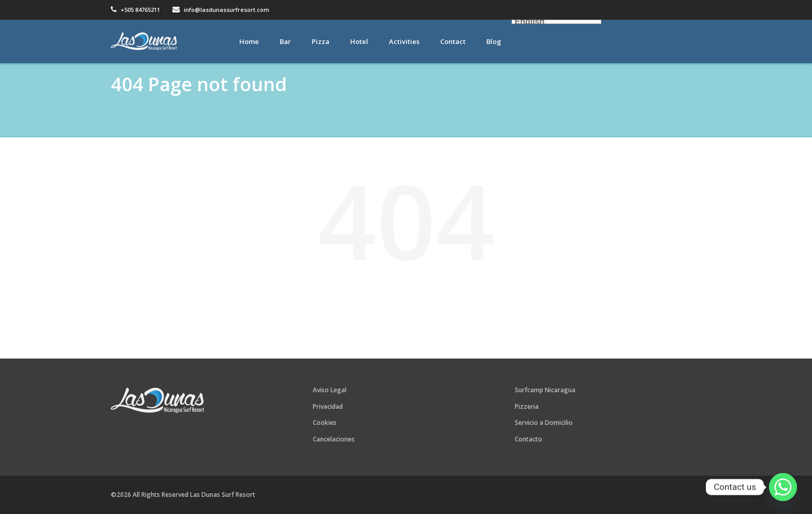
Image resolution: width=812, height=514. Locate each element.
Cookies (325, 423)
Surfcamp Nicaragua (545, 390)
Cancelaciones (334, 439)
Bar (285, 41)
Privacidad (328, 406)
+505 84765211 (135, 10)
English (530, 22)
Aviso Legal (330, 390)
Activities (404, 41)
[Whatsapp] (783, 487)
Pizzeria (527, 406)
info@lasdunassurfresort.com (221, 10)
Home (249, 41)
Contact (453, 41)
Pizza (321, 41)
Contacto (528, 439)
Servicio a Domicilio (544, 423)
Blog (494, 41)
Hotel (359, 41)
